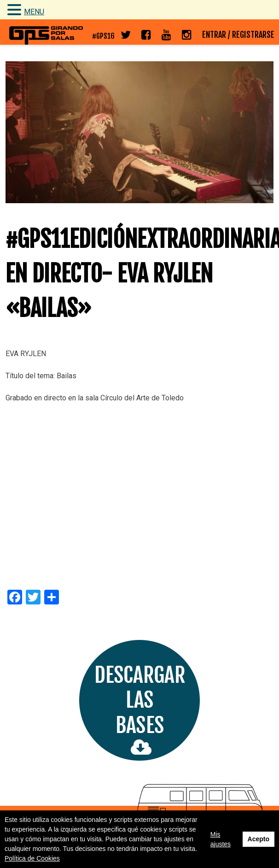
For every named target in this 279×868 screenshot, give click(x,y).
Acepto (259, 839)
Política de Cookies (32, 858)
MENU (34, 12)
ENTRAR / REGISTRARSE (238, 35)
